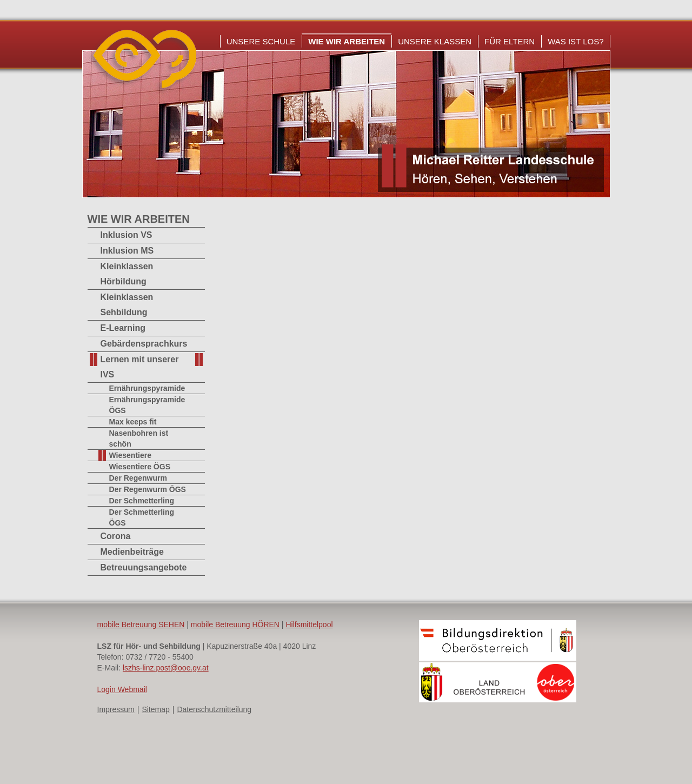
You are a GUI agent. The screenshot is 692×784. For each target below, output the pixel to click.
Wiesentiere (130, 455)
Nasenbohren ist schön (139, 438)
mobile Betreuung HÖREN (235, 624)
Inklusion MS (127, 251)
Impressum (116, 709)
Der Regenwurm (138, 478)
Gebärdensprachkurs (144, 344)
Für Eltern (510, 41)
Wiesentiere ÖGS (140, 467)
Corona (116, 536)
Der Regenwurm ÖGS (148, 489)
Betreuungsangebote (144, 567)
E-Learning (123, 328)
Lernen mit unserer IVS (140, 367)
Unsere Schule (261, 41)
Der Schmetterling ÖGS (142, 517)
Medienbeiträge (132, 552)
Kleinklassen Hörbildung (127, 274)
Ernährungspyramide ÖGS (147, 405)
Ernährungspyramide (147, 388)
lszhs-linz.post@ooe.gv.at (166, 668)
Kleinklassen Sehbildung (127, 305)
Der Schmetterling (142, 501)
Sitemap (155, 709)
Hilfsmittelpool (309, 624)
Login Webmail (122, 689)
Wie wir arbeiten (347, 41)
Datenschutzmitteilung (214, 709)
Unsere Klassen (435, 41)
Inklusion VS (127, 235)
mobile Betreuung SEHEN (141, 624)
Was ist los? (575, 41)
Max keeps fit (133, 422)
